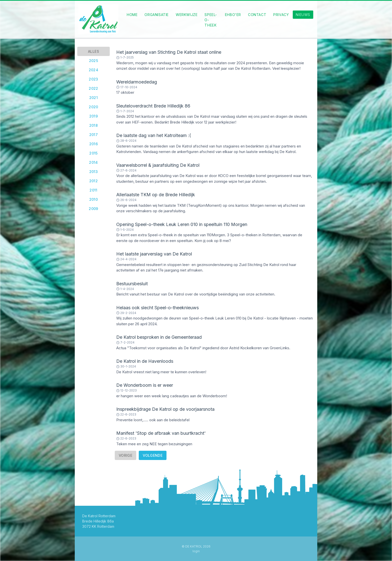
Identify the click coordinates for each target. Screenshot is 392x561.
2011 (93, 190)
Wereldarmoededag (137, 82)
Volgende (153, 455)
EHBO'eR (233, 15)
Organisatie (157, 15)
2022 (93, 88)
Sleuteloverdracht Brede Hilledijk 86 (153, 106)
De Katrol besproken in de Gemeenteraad (159, 337)
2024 (94, 70)
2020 (93, 107)
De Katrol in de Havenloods (145, 361)
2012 (94, 181)
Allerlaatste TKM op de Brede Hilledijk (156, 195)
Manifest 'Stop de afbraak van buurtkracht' (161, 433)
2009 (93, 209)
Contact (257, 15)
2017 (94, 135)
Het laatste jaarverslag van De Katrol (154, 254)
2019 (94, 116)
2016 (94, 144)
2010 (94, 199)
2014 (93, 162)
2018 (94, 125)
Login (196, 551)
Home (132, 15)
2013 (94, 172)
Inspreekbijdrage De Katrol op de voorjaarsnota (165, 409)
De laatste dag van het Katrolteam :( (154, 135)
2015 (93, 153)
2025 (94, 61)
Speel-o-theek (211, 20)
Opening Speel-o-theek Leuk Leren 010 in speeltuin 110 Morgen (182, 224)
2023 (93, 79)
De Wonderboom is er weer (145, 385)
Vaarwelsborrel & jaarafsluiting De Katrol (158, 165)
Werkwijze (187, 15)
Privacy (281, 15)
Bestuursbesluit (132, 284)
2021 (94, 98)
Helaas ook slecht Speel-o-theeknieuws (157, 308)
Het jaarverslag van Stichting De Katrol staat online (169, 52)
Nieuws (303, 15)
